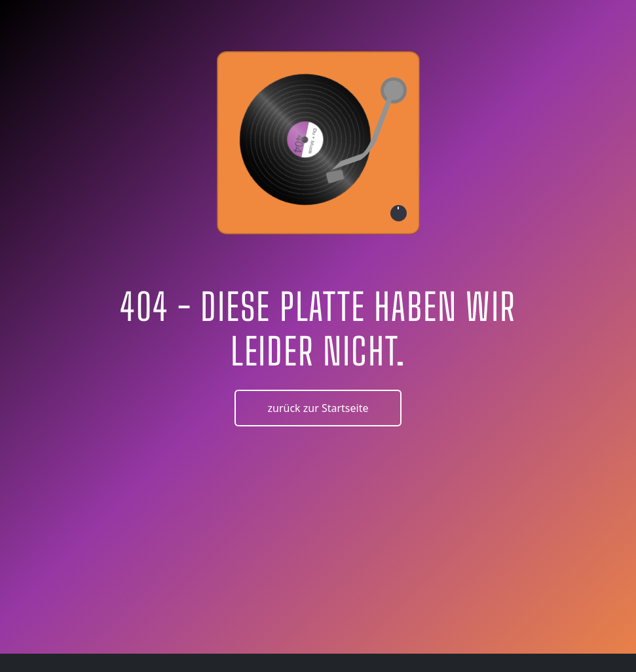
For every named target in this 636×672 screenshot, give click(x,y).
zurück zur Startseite (318, 408)
